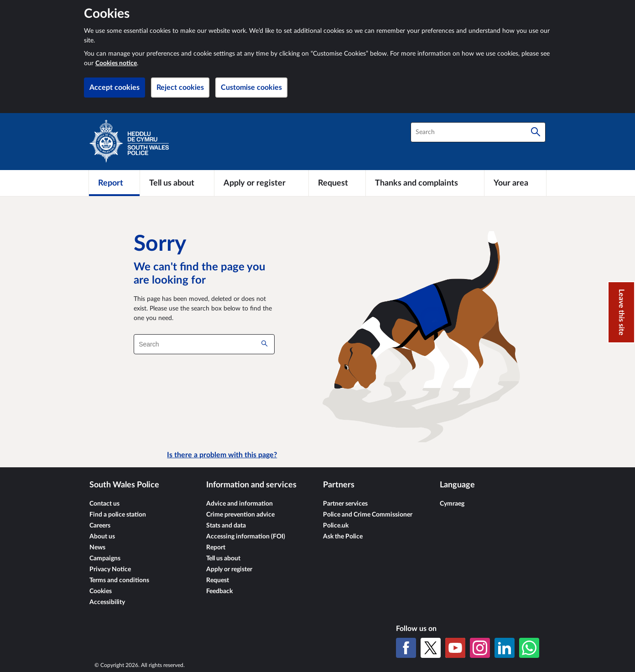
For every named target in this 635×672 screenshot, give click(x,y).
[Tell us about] (177, 183)
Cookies (101, 591)
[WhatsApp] (529, 648)
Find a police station (118, 515)
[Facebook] (406, 648)
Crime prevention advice (240, 515)
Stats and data (226, 526)
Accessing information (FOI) (246, 537)
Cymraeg (452, 504)
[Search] (536, 132)
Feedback (219, 591)
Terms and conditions (119, 580)
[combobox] (478, 132)
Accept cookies (115, 88)
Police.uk (336, 526)
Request (218, 580)
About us (102, 537)
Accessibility (107, 602)
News (97, 548)
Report (216, 548)
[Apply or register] (261, 183)
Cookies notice (116, 63)
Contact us (104, 504)
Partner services (345, 504)
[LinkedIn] (505, 648)
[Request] (337, 183)
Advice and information (239, 504)
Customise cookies (251, 88)
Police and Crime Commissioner (368, 515)
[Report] (114, 183)
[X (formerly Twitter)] (431, 648)
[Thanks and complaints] (425, 183)
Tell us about (223, 558)
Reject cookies (180, 88)
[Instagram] (480, 648)
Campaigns (105, 558)
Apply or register (229, 569)
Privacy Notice (110, 569)
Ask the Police (343, 537)
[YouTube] (455, 648)
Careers (100, 526)
